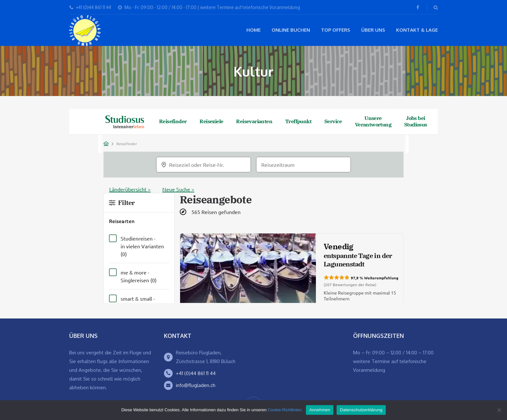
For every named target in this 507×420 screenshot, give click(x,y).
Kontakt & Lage (417, 30)
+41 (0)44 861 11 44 (196, 373)
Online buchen (291, 30)
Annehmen (320, 410)
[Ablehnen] (499, 410)
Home (253, 30)
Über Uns (373, 30)
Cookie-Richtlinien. (285, 410)
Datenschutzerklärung (361, 410)
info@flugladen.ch (196, 385)
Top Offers (336, 30)
